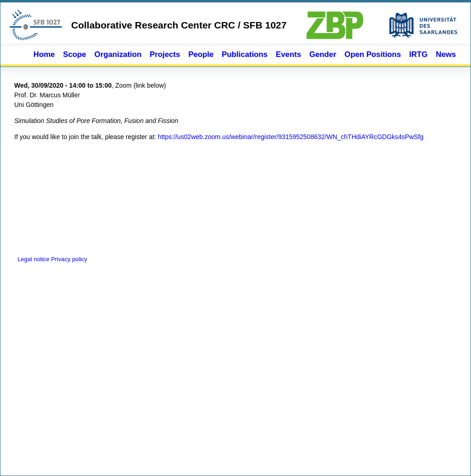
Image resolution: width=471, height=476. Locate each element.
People (201, 54)
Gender (323, 54)
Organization (118, 54)
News (446, 54)
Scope (74, 54)
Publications (245, 54)
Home (44, 54)
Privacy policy (69, 259)
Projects (165, 54)
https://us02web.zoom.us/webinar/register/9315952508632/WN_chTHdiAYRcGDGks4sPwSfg (291, 137)
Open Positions (373, 54)
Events (289, 54)
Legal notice (33, 259)
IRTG (418, 54)
